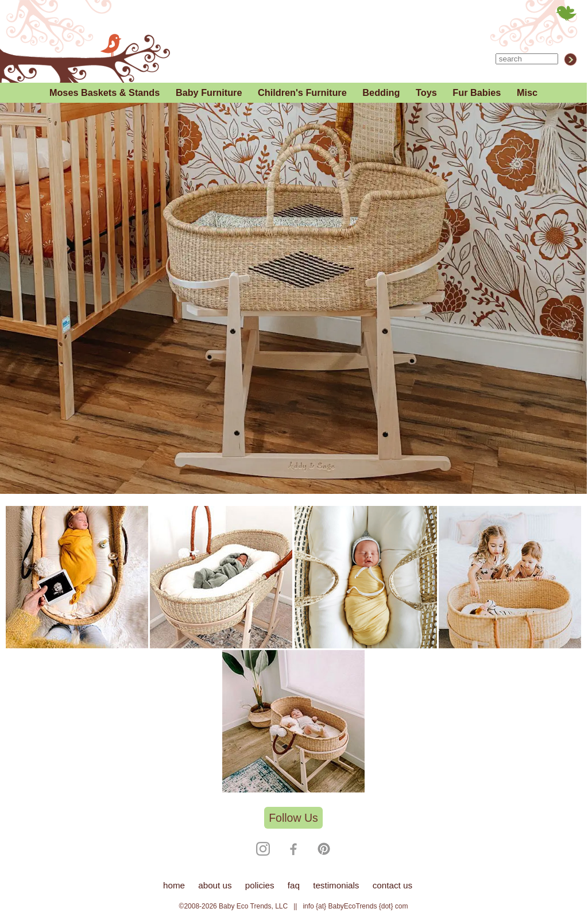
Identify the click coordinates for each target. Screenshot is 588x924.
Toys (426, 92)
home (174, 885)
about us (215, 885)
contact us (392, 885)
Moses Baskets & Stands (105, 92)
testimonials (336, 885)
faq (294, 885)
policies (260, 885)
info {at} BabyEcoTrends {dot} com (355, 906)
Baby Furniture (209, 92)
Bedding (381, 92)
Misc (527, 92)
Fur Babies (477, 92)
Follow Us (293, 818)
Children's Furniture (302, 92)
